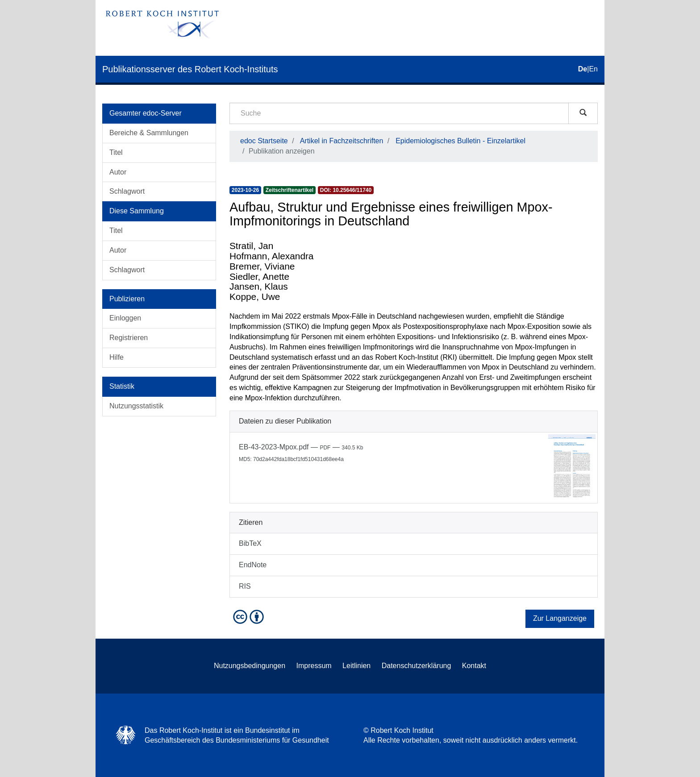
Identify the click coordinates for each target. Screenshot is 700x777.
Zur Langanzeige (560, 618)
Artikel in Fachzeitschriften (342, 141)
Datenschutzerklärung (417, 666)
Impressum (314, 666)
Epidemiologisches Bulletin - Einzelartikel (460, 141)
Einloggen (125, 318)
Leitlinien (356, 666)
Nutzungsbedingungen (250, 666)
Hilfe (117, 357)
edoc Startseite (264, 141)
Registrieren (129, 338)
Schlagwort (127, 191)
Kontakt (474, 666)
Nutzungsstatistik (136, 406)
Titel (116, 152)
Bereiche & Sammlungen (149, 133)
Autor (118, 172)
